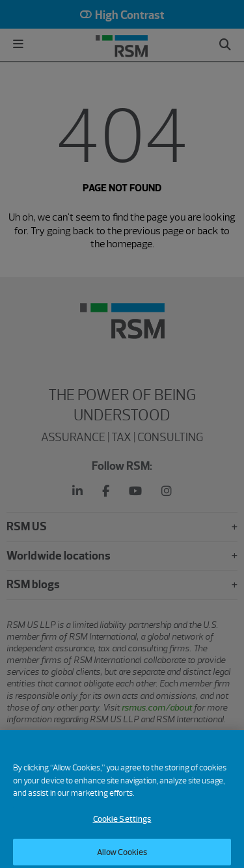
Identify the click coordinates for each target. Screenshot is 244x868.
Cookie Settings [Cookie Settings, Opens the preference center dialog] (122, 825)
